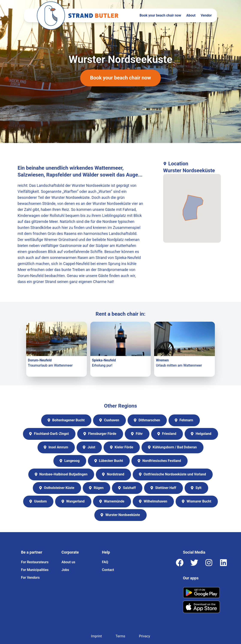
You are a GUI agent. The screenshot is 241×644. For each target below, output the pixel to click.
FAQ (105, 562)
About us (68, 562)
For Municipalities (35, 570)
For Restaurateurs (35, 562)
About (191, 15)
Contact (108, 570)
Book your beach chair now (160, 15)
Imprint (96, 636)
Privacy (145, 636)
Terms (120, 636)
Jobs (65, 570)
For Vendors (30, 578)
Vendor (206, 15)
